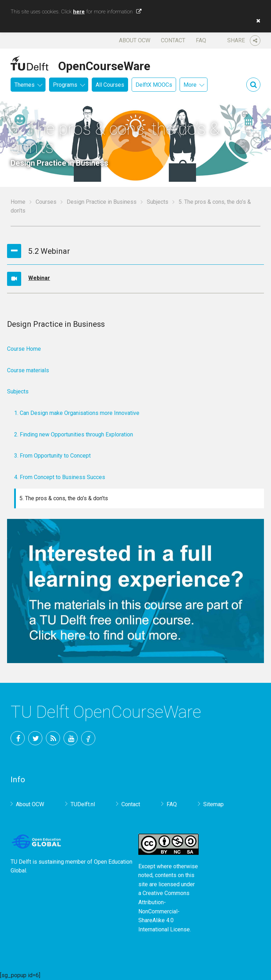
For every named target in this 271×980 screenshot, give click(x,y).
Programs (65, 85)
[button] (257, 21)
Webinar (39, 278)
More (190, 85)
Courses (46, 202)
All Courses (110, 85)
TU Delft (88, 738)
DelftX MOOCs (154, 85)
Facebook (18, 738)
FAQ (201, 40)
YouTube (71, 738)
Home (18, 202)
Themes (25, 85)
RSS (53, 738)
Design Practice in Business (102, 202)
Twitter (35, 738)
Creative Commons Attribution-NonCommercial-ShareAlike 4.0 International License (164, 911)
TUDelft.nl (83, 804)
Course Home (24, 349)
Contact (173, 40)
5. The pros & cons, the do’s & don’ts (64, 498)
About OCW (135, 40)
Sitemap (213, 804)
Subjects (158, 202)
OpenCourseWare (104, 65)
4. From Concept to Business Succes (60, 477)
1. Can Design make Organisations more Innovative (77, 413)
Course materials (28, 370)
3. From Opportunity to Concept (52, 456)
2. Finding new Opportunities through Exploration (74, 434)
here (79, 12)
